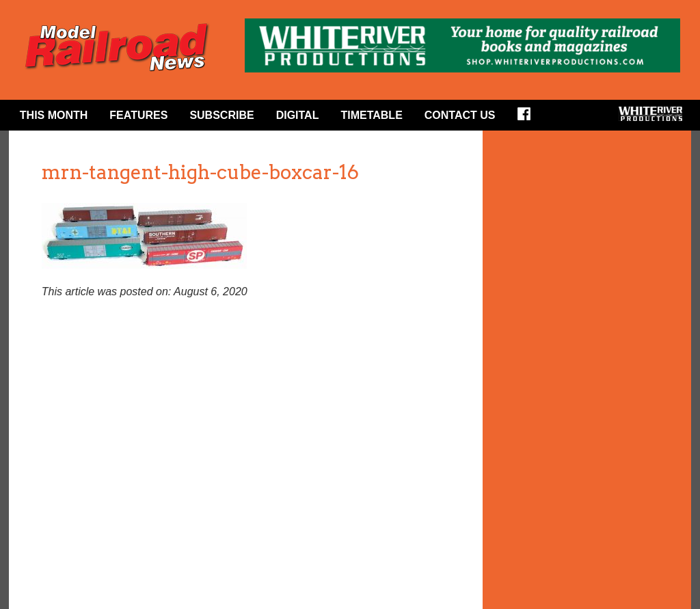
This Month (54, 115)
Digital (298, 115)
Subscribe (221, 115)
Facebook (528, 118)
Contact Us (460, 115)
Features (138, 115)
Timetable (371, 115)
